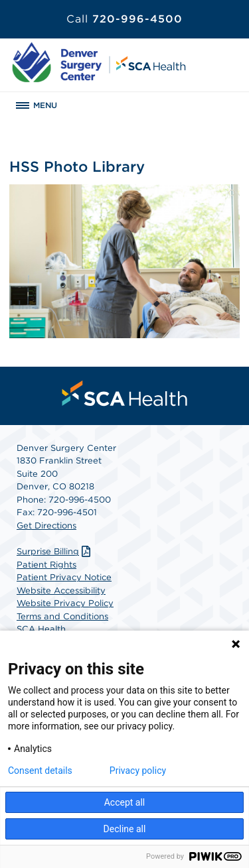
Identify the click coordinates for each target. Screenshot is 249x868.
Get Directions (46, 526)
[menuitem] (125, 393)
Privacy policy (138, 771)
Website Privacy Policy (65, 603)
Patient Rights (46, 565)
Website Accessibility (61, 590)
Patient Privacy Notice (64, 577)
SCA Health (41, 629)
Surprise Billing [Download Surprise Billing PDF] (55, 551)
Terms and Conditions (62, 616)
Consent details (40, 771)
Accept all (125, 802)
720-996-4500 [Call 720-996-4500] (124, 19)
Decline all (125, 829)
